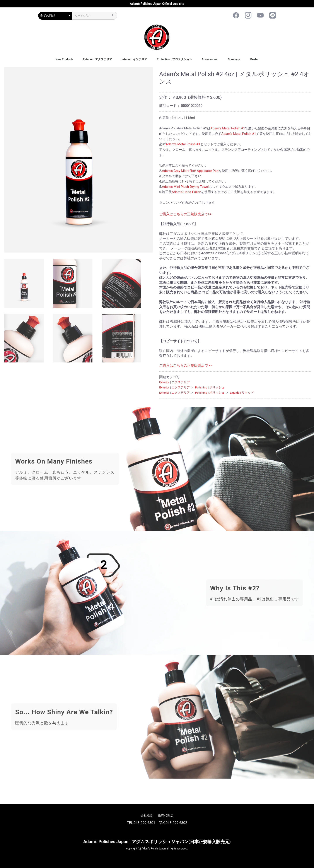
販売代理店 (166, 815)
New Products (64, 59)
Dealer (254, 59)
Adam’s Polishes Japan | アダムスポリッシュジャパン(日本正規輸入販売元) (157, 842)
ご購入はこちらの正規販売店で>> (185, 214)
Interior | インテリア (135, 59)
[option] (78, 160)
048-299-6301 (144, 823)
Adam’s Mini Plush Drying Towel (185, 187)
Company (234, 59)
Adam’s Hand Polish (187, 192)
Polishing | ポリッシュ (210, 387)
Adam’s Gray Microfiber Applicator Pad (190, 171)
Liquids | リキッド (242, 393)
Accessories (210, 59)
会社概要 (147, 815)
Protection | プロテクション (174, 59)
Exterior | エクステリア (97, 59)
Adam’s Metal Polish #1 (228, 128)
